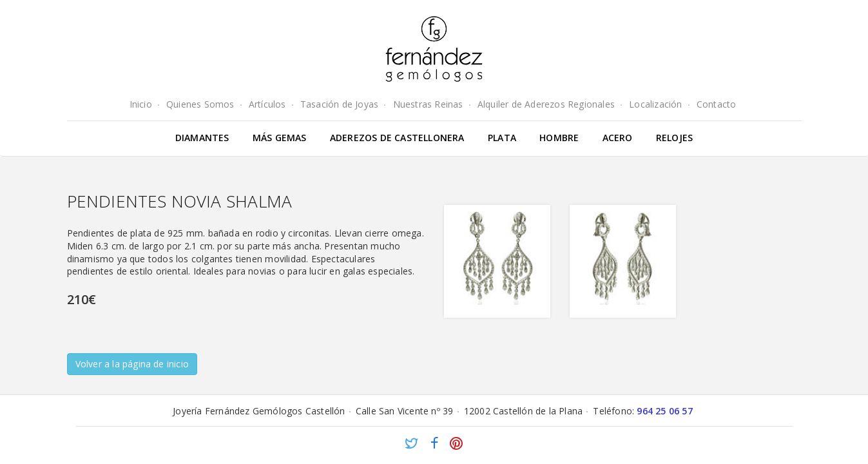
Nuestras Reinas (428, 104)
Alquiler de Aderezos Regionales (546, 104)
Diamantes (202, 138)
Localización (655, 104)
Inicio (141, 104)
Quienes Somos (200, 104)
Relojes (674, 138)
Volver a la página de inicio (132, 364)
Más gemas (280, 138)
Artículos (267, 104)
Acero (618, 138)
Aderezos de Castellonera (397, 138)
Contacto (717, 104)
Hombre (559, 138)
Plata (502, 138)
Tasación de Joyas (339, 104)
